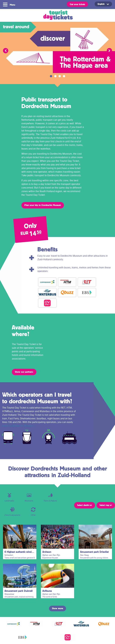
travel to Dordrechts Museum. (18, 426)
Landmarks (9, 497)
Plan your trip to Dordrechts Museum (43, 205)
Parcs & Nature (50, 497)
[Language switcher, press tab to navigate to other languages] (103, 4)
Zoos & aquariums (12, 512)
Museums (29, 497)
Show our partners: (24, 372)
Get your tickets (77, 4)
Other (33, 512)
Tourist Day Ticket (57, 15)
